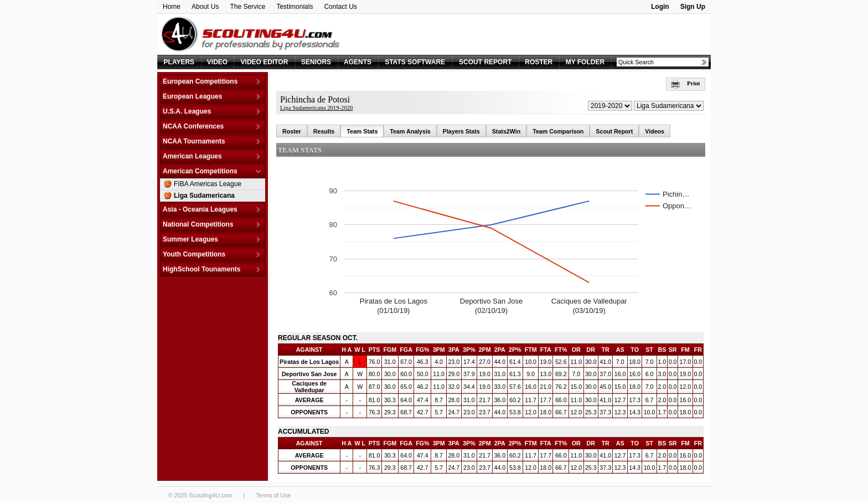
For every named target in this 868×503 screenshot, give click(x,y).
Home (172, 7)
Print (686, 83)
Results (324, 131)
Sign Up (693, 7)
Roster (292, 131)
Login (660, 7)
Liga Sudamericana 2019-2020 (316, 108)
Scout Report (614, 131)
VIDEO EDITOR (265, 62)
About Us (205, 7)
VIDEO (217, 62)
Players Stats (461, 131)
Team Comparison (558, 131)
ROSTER (539, 62)
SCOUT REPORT (485, 62)
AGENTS (358, 62)
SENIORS (316, 62)
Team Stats (362, 131)
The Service (247, 7)
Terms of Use (273, 495)
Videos (655, 131)
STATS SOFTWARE (415, 62)
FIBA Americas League (208, 184)
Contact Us (340, 7)
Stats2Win (506, 131)
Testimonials (294, 7)
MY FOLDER (585, 62)
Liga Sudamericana (204, 196)
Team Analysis (410, 131)
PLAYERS (179, 62)
